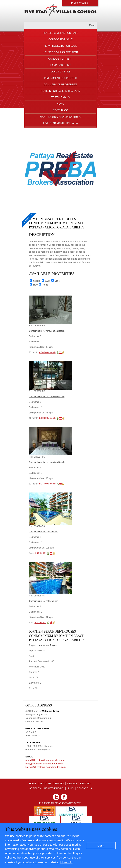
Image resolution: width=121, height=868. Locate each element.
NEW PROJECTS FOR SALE (60, 46)
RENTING (85, 783)
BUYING (59, 783)
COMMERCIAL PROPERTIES (60, 84)
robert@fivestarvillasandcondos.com (45, 760)
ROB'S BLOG (60, 110)
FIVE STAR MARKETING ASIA (60, 123)
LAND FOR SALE (60, 72)
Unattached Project (48, 645)
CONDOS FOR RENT (61, 59)
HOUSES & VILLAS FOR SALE (61, 33)
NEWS (60, 104)
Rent (43, 285)
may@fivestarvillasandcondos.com (44, 764)
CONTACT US (84, 788)
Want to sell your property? (60, 117)
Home (33, 783)
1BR (46, 281)
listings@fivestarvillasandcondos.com (46, 767)
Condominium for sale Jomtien (43, 532)
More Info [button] (66, 862)
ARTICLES (35, 788)
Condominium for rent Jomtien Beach (47, 331)
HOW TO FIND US (54, 788)
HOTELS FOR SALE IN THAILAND (60, 91)
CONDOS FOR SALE (61, 39)
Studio (35, 281)
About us (45, 783)
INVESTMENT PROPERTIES (60, 78)
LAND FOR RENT (61, 65)
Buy (34, 285)
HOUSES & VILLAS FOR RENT (60, 52)
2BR (55, 281)
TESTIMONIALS (61, 97)
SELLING (72, 783)
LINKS (70, 788)
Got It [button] (101, 846)
